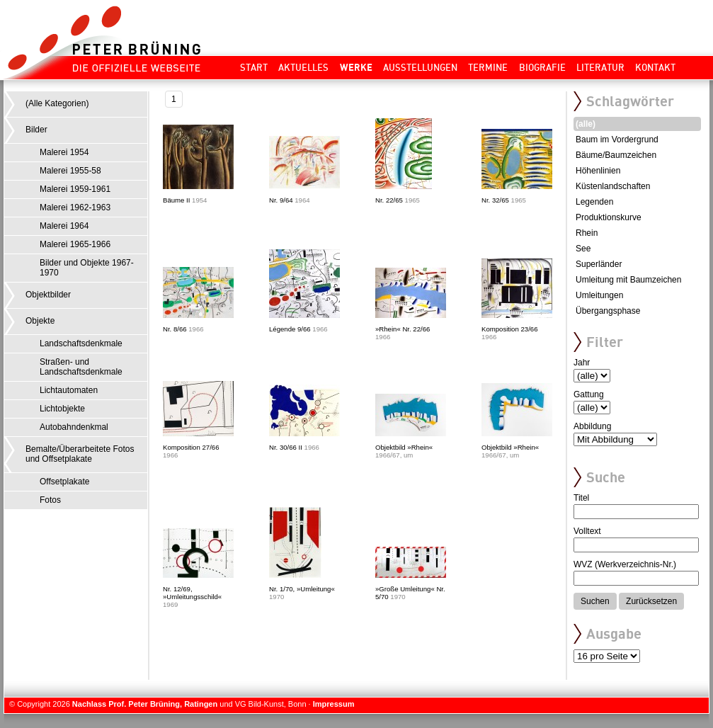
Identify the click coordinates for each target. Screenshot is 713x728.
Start (254, 67)
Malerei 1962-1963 (75, 207)
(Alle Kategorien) (57, 103)
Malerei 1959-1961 (75, 189)
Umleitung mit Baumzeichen (628, 280)
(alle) (586, 124)
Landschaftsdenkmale (81, 343)
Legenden (594, 202)
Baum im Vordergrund (617, 140)
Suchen (595, 601)
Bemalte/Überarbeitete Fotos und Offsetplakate (80, 454)
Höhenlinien (598, 171)
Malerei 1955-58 (70, 171)
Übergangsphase (608, 311)
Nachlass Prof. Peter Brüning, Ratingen (145, 704)
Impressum (334, 704)
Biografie (542, 67)
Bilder (36, 130)
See (583, 249)
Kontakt (655, 67)
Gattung (589, 394)
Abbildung (592, 426)
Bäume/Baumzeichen (616, 155)
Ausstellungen (420, 67)
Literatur (600, 67)
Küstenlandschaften (613, 186)
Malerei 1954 (64, 152)
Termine (488, 67)
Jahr (582, 363)
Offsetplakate (65, 482)
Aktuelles (303, 67)
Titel (581, 498)
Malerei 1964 (64, 226)
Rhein (587, 233)
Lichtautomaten (69, 390)
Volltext (587, 531)
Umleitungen (599, 295)
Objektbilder (48, 295)
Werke (356, 67)
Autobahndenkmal (74, 427)
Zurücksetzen (651, 601)
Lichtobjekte (62, 409)
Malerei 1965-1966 (75, 244)
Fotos (50, 500)
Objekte (40, 321)
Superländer (599, 264)
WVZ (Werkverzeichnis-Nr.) (625, 564)
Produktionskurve (609, 217)
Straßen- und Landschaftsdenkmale (81, 367)
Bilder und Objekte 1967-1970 (87, 268)
